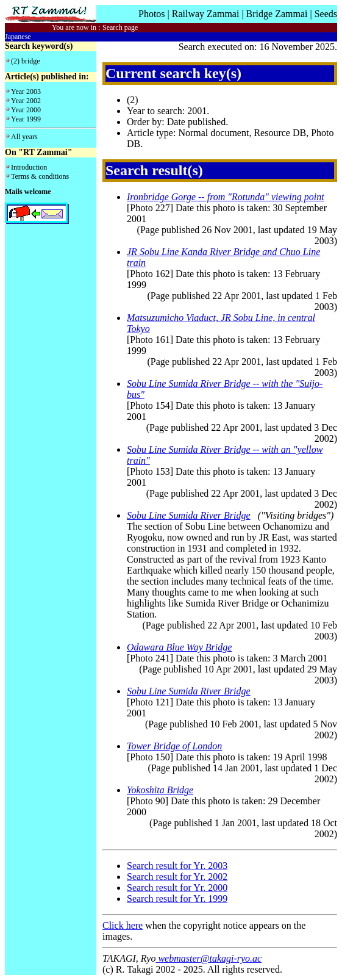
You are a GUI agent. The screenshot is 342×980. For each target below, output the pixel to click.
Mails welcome (28, 192)
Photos (152, 14)
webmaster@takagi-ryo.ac (208, 958)
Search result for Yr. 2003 (177, 866)
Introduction (29, 167)
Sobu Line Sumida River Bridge (189, 515)
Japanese (18, 37)
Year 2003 (26, 92)
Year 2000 (26, 110)
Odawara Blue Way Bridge (179, 647)
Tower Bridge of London (174, 746)
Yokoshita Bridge (160, 790)
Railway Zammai (206, 14)
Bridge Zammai (277, 14)
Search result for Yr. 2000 (177, 888)
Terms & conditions (40, 176)
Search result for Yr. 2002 (177, 877)
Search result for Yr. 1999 (177, 899)
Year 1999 (26, 119)
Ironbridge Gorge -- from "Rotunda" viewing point (226, 197)
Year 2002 (26, 101)
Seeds (326, 14)
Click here (123, 925)
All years (24, 137)
